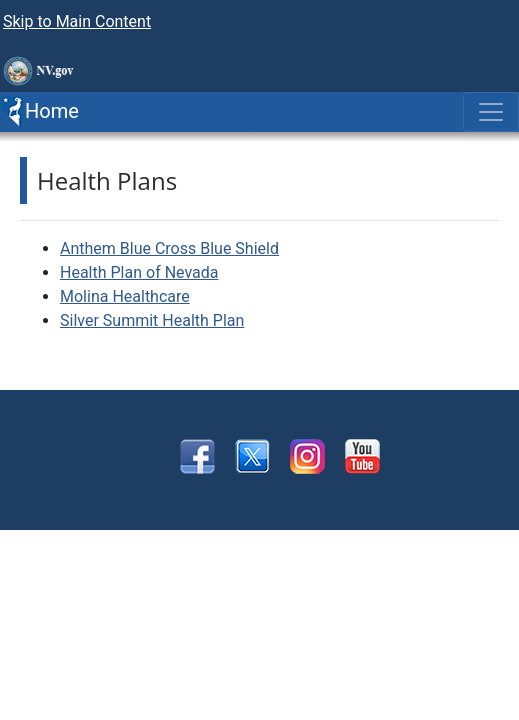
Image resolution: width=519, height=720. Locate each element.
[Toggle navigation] (491, 112)
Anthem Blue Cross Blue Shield (169, 248)
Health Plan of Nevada (139, 272)
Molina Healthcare (125, 296)
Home (39, 112)
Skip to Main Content (77, 21)
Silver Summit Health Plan (152, 320)
